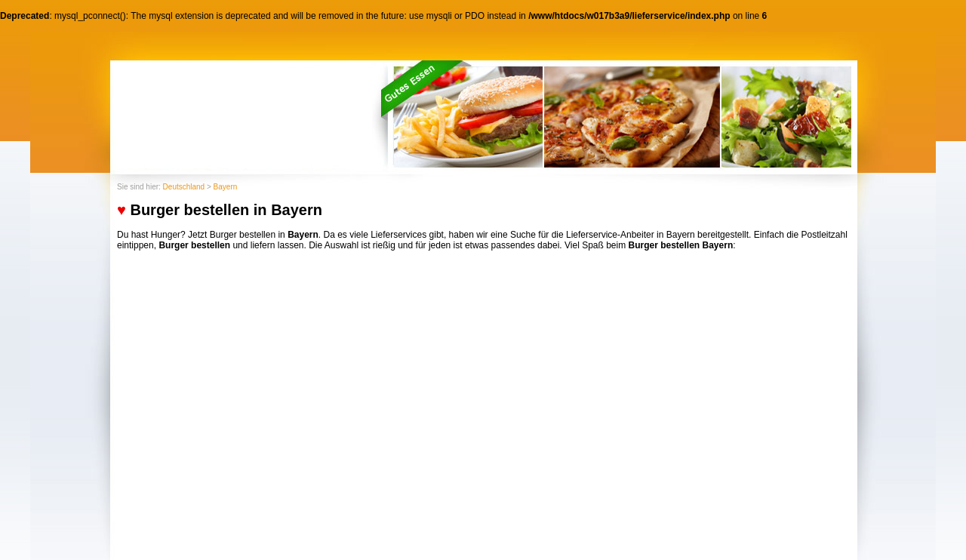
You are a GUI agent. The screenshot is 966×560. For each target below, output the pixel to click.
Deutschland (184, 187)
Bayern (226, 187)
